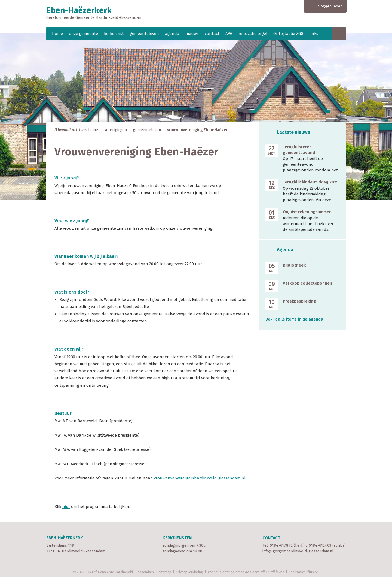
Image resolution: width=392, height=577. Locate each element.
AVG (229, 34)
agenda (172, 34)
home (57, 34)
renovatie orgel (253, 34)
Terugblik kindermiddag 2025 (311, 182)
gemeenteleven (144, 34)
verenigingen (116, 130)
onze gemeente (83, 34)
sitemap (165, 572)
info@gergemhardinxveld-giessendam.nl (298, 551)
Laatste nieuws (293, 132)
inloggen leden (330, 6)
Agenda (285, 250)
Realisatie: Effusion (304, 572)
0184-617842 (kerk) (287, 546)
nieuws (192, 34)
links (314, 34)
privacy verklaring (189, 572)
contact (212, 34)
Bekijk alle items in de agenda (294, 319)
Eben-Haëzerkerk (196, 13)
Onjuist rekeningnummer (307, 212)
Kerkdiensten (177, 538)
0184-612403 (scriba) (327, 546)
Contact (271, 538)
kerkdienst (114, 34)
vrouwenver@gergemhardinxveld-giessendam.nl (200, 478)
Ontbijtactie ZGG (288, 34)
